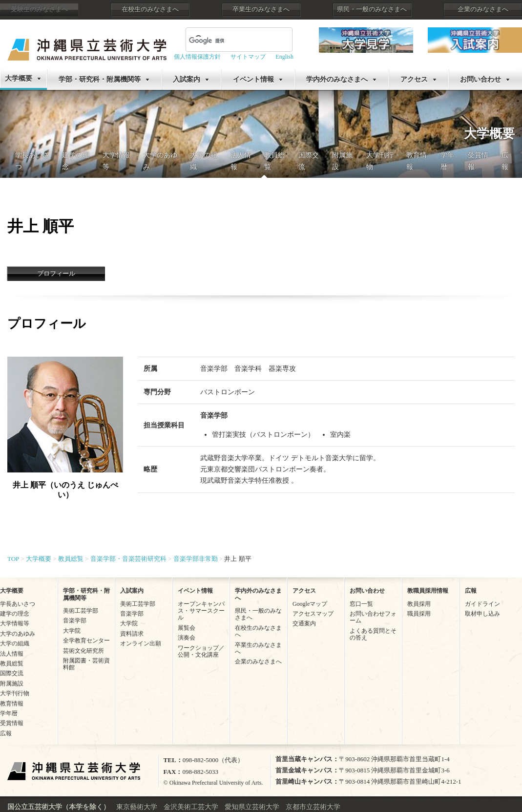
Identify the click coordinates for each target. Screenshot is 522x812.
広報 (6, 733)
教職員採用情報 (428, 591)
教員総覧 (12, 663)
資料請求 (132, 634)
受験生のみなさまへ (39, 9)
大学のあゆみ (18, 634)
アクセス (414, 79)
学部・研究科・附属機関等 (100, 79)
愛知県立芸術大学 (252, 807)
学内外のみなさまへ (337, 79)
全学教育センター (86, 641)
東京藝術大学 (137, 807)
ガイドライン (482, 604)
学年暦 (9, 713)
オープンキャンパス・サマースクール (201, 611)
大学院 (72, 631)
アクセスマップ (313, 614)
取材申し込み (482, 614)
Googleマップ (310, 604)
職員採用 (419, 614)
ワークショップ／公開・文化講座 (201, 651)
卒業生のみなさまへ (261, 9)
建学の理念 (15, 614)
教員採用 (419, 604)
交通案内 (304, 623)
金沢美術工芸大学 (191, 807)
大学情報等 (15, 623)
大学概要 (19, 78)
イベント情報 (253, 79)
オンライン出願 (141, 643)
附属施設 (12, 684)
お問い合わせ (480, 79)
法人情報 (12, 654)
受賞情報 (12, 723)
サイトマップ (248, 57)
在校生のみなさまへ (150, 9)
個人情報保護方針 (197, 57)
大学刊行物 (15, 693)
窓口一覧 (361, 604)
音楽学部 (75, 620)
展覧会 (187, 628)
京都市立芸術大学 (313, 807)
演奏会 (187, 638)
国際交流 (12, 673)
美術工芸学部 (81, 611)
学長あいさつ (18, 604)
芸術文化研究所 (84, 651)
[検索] (214, 41)
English (284, 57)
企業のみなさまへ (483, 9)
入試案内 (187, 79)
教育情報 (12, 704)
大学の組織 (15, 643)
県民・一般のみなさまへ (372, 9)
